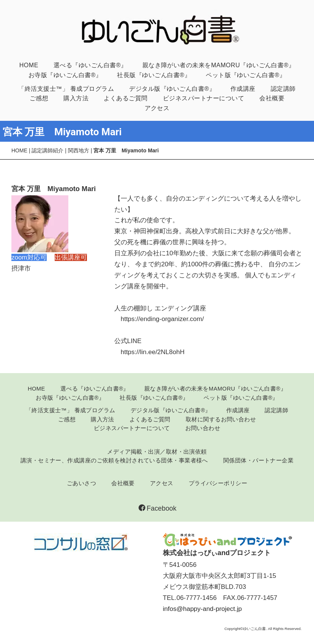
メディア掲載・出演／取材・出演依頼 (157, 452)
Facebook (157, 508)
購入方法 (76, 98)
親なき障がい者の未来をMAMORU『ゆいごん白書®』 (219, 65)
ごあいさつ (81, 483)
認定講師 (283, 89)
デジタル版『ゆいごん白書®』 (172, 89)
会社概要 (272, 98)
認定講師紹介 (47, 150)
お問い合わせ (203, 428)
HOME (29, 65)
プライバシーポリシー (218, 483)
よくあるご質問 (125, 98)
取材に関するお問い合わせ (221, 419)
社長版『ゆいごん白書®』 (154, 75)
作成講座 (243, 89)
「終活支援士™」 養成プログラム (66, 89)
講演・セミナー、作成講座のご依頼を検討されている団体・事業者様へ (114, 460)
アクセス (157, 108)
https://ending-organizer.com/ (162, 319)
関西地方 (79, 150)
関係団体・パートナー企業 (258, 460)
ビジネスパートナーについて (204, 98)
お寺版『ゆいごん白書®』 (65, 75)
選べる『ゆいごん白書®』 (90, 65)
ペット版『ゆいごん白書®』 (246, 75)
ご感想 (39, 98)
